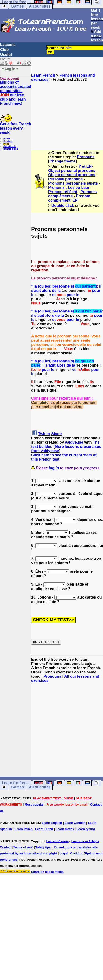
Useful (6, 55)
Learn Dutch (44, 829)
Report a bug (11, 149)
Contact (8, 141)
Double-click (63, 205)
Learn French (43, 75)
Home (7, 139)
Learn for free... (16, 783)
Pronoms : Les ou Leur (69, 188)
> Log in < (10, 68)
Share (56, 434)
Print (6, 144)
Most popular (34, 804)
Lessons (8, 45)
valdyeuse (74, 442)
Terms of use (23, 847)
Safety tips (43, 847)
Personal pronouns (65, 179)
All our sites (40, 6)
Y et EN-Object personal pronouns (72, 168)
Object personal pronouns (72, 175)
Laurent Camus (58, 841)
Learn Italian (24, 829)
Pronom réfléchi (63, 192)
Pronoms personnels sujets (73, 183)
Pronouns (86, 157)
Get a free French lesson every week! (16, 128)
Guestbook (9, 146)
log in (54, 468)
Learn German (75, 823)
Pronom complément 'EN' (69, 198)
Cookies (76, 853)
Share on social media (47, 872)
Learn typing (86, 829)
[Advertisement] (67, 114)
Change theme (62, 161)
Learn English (52, 823)
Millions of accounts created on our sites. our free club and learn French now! (16, 93)
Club (4, 50)
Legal (64, 853)
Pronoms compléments (72, 194)
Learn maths (65, 829)
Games (17, 6)
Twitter (44, 434)
